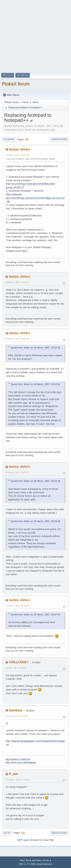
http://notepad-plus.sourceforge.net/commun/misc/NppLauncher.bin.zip (35, 198)
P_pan (13, 774)
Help (22, 860)
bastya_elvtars (19, 149)
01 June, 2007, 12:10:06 (16, 716)
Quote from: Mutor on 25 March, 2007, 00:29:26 (35, 481)
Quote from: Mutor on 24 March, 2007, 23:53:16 (35, 348)
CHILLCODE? (19, 662)
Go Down (9, 139)
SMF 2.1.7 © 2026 (27, 864)
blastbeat (16, 710)
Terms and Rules (33, 860)
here (24, 251)
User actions (59, 139)
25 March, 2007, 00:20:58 (17, 339)
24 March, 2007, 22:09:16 (17, 282)
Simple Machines (44, 864)
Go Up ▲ (47, 860)
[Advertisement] (35, 35)
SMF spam (23, 840)
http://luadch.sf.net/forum (18, 759)
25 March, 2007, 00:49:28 (17, 606)
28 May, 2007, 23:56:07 (16, 668)
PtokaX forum (16, 84)
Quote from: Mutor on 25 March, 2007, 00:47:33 (35, 615)
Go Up (7, 833)
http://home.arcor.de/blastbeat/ (21, 763)
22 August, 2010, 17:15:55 (17, 780)
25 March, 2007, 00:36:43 (17, 472)
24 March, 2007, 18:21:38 (17, 155)
